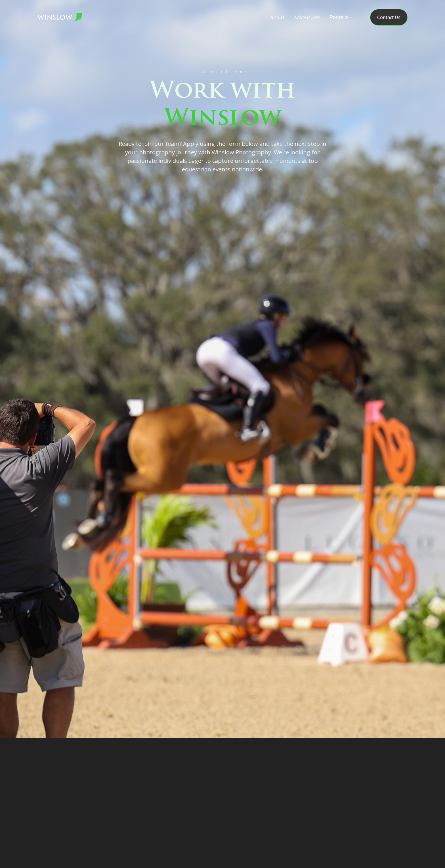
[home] (60, 17)
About (277, 17)
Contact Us (389, 17)
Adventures (307, 17)
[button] (340, 17)
